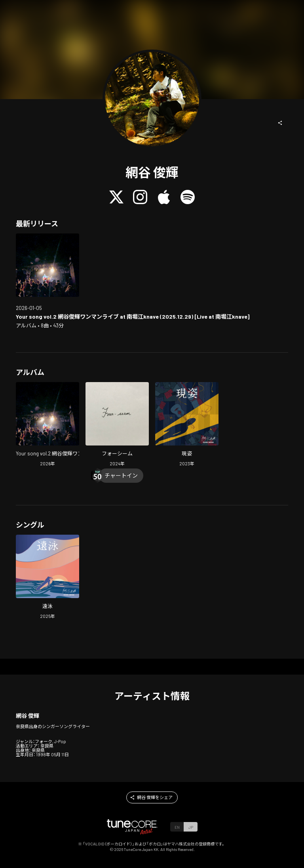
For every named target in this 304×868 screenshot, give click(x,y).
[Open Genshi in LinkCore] (187, 425)
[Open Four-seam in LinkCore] (117, 425)
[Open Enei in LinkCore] (47, 578)
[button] (280, 123)
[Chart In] (121, 476)
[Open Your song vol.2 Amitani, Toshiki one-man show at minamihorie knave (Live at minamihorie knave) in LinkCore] (47, 265)
